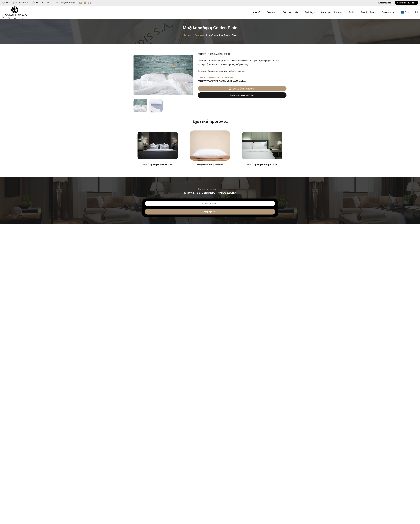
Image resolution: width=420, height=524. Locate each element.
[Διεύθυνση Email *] (210, 204)
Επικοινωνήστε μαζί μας (242, 95)
